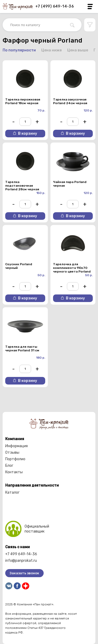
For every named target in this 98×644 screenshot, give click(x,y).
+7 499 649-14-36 (21, 554)
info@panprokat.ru (21, 561)
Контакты (14, 472)
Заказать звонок (24, 573)
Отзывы (12, 453)
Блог (9, 466)
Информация (16, 446)
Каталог (12, 492)
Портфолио (15, 459)
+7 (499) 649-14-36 (54, 6)
